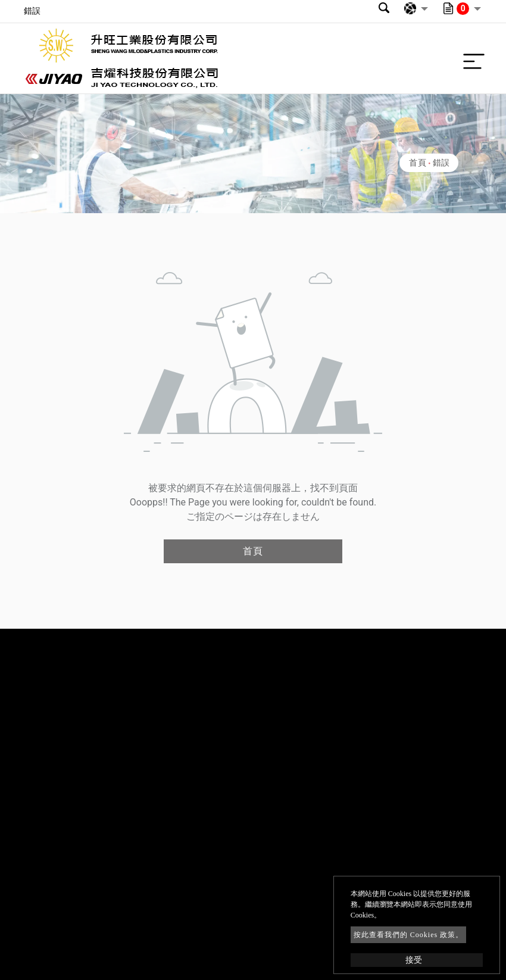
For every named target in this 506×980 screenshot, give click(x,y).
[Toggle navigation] (471, 58)
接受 (414, 960)
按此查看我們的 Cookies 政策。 (408, 935)
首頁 (418, 163)
